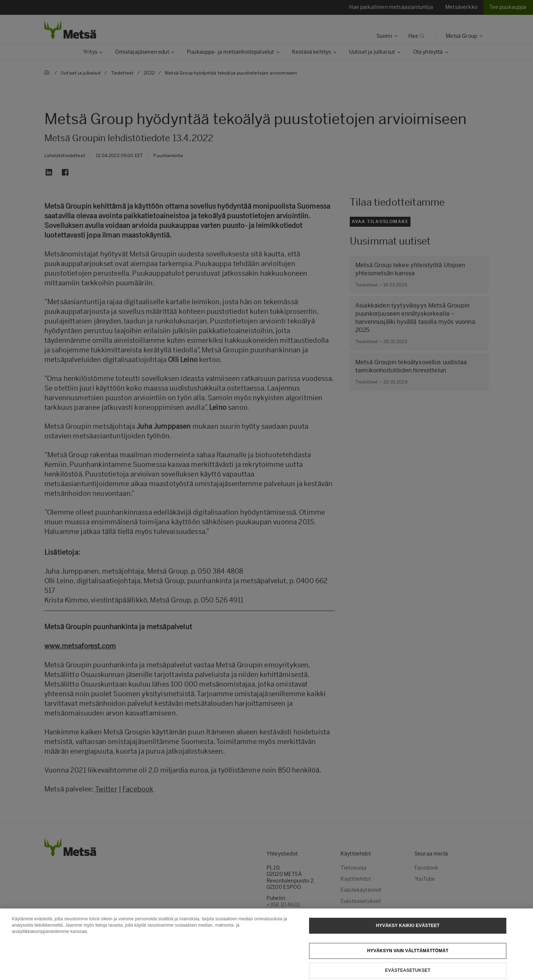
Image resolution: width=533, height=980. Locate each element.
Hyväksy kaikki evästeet (408, 933)
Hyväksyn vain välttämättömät (408, 959)
